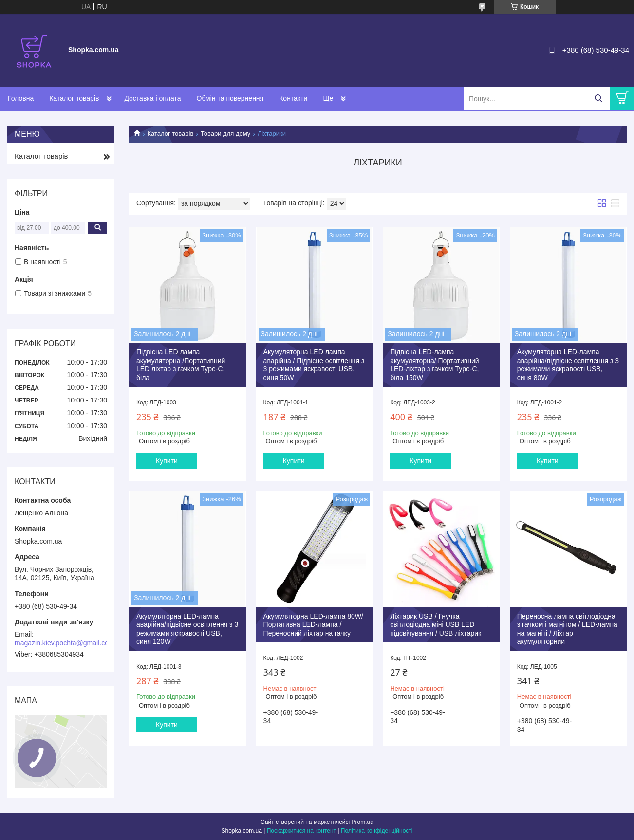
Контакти (293, 98)
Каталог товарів (74, 98)
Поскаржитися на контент (301, 831)
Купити (167, 461)
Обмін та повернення (230, 98)
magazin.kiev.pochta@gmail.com (65, 643)
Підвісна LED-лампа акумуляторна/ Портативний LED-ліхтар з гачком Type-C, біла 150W (434, 365)
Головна (21, 98)
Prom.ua (363, 822)
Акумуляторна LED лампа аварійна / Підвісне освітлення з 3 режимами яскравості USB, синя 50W (314, 365)
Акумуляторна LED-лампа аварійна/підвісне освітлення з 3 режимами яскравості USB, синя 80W (568, 365)
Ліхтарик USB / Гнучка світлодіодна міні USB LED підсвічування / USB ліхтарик (436, 625)
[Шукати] (598, 99)
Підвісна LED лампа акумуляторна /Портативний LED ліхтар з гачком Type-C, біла (181, 365)
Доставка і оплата (152, 98)
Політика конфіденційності (377, 831)
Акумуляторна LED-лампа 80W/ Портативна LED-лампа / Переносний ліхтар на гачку (313, 625)
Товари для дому (225, 134)
